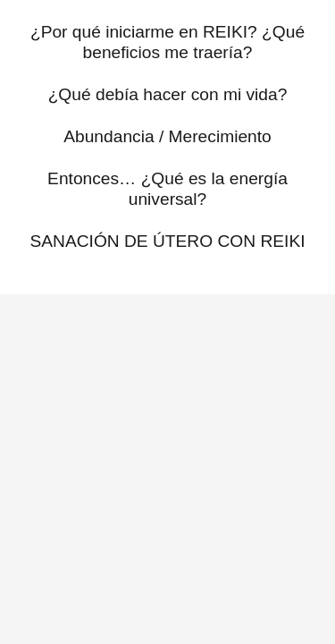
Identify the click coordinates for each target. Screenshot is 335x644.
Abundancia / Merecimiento (167, 136)
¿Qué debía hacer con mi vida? (168, 94)
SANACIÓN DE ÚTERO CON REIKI (167, 241)
